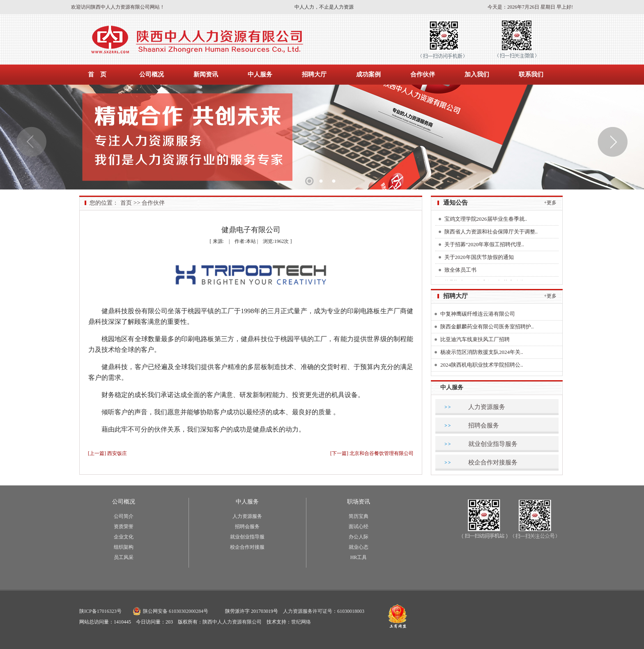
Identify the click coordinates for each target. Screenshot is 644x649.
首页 (126, 203)
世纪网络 (301, 622)
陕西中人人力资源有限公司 (232, 622)
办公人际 (359, 537)
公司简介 (124, 516)
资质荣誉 (124, 527)
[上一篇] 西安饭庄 (107, 453)
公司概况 (152, 74)
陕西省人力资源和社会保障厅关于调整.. (491, 233)
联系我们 (531, 74)
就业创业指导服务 (493, 444)
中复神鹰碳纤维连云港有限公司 (478, 314)
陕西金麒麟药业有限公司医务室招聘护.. (487, 327)
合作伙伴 (423, 74)
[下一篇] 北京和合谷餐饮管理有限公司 (372, 453)
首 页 (97, 74)
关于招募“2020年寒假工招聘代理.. (484, 246)
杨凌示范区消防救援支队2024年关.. (482, 352)
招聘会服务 (484, 425)
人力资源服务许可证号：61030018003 (324, 611)
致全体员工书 (460, 271)
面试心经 (359, 527)
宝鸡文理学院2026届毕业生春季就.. (486, 220)
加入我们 (477, 74)
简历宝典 (359, 516)
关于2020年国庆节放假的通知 (479, 258)
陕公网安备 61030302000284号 (176, 611)
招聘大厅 (314, 74)
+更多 (551, 203)
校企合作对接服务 (493, 462)
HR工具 (359, 557)
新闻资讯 (206, 74)
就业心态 (359, 547)
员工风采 (124, 557)
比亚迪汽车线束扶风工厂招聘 (475, 339)
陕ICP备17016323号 (100, 611)
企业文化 (124, 537)
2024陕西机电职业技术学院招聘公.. (482, 365)
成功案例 (368, 74)
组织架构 (124, 547)
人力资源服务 (487, 407)
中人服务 (260, 74)
